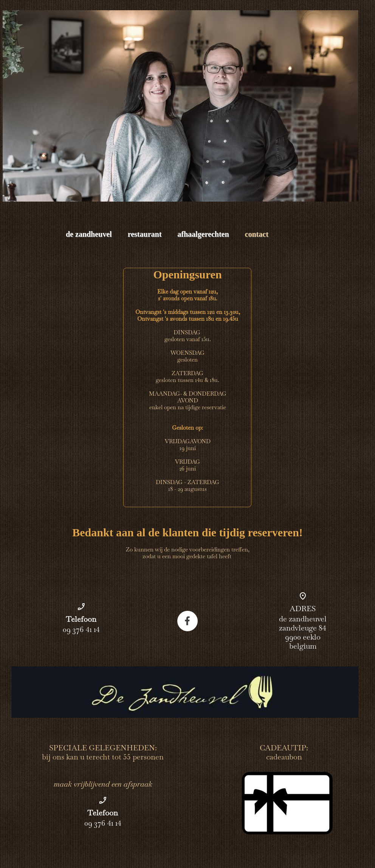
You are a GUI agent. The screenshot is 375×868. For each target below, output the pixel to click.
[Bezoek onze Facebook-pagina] (187, 621)
